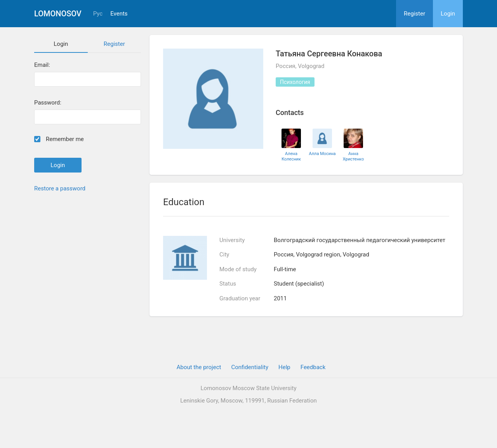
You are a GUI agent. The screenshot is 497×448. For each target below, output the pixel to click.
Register (414, 14)
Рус (98, 14)
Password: (48, 103)
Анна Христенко (353, 156)
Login (448, 14)
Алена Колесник (291, 156)
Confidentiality (250, 367)
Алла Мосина (322, 154)
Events (119, 14)
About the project (199, 367)
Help (284, 367)
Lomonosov (58, 14)
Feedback (313, 367)
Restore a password (60, 188)
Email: (42, 65)
